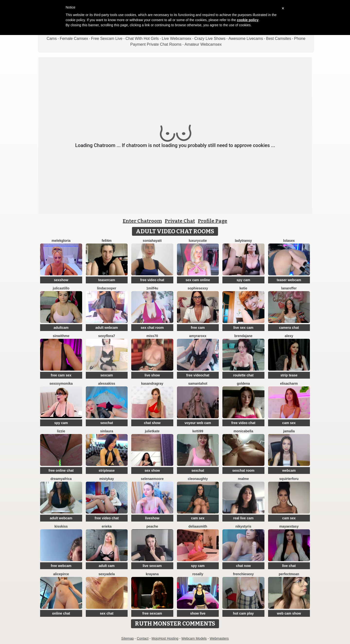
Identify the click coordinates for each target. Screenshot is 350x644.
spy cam (243, 280)
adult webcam (107, 328)
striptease (107, 470)
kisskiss (61, 526)
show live (198, 613)
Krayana (152, 574)
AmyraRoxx (198, 336)
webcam (289, 470)
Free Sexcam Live (107, 39)
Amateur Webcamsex (203, 44)
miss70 (152, 336)
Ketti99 (198, 431)
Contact (143, 638)
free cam (198, 328)
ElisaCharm (289, 383)
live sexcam (152, 566)
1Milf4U (152, 288)
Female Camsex (74, 39)
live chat (289, 566)
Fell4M (107, 241)
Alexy (289, 336)
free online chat (61, 470)
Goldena (243, 383)
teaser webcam (289, 280)
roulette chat (243, 375)
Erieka (107, 526)
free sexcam (152, 613)
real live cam (243, 518)
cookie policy (248, 20)
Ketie (243, 288)
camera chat (289, 328)
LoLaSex (289, 241)
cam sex (289, 423)
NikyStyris (243, 526)
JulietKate (152, 431)
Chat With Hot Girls (142, 39)
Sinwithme (61, 336)
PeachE (152, 526)
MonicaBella (243, 431)
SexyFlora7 (107, 336)
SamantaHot (198, 383)
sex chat (107, 613)
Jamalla (289, 431)
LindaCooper (107, 288)
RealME (243, 479)
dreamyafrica (61, 479)
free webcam (61, 566)
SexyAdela (107, 574)
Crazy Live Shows (210, 39)
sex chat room (152, 328)
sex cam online (198, 280)
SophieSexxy (198, 288)
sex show (152, 470)
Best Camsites (279, 39)
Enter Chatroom (142, 221)
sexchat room (243, 470)
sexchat (107, 423)
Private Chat (180, 221)
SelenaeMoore (152, 479)
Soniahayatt (152, 241)
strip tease (289, 375)
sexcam (107, 375)
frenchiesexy (243, 574)
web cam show (289, 613)
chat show (152, 423)
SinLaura (107, 431)
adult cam (107, 566)
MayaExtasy (289, 526)
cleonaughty (198, 479)
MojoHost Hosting (165, 638)
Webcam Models (194, 638)
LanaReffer (289, 288)
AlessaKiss (107, 383)
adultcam (61, 328)
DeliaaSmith (198, 526)
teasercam (107, 280)
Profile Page (213, 221)
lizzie (61, 431)
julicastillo (61, 288)
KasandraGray (152, 383)
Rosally (198, 574)
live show (152, 375)
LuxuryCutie (198, 241)
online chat (61, 613)
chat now (243, 566)
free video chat (152, 280)
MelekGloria (61, 241)
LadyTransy (243, 241)
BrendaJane (243, 336)
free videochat (198, 375)
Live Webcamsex (177, 39)
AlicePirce (61, 574)
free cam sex (61, 375)
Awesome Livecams (246, 39)
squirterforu (289, 479)
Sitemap (127, 638)
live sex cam (243, 328)
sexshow (61, 280)
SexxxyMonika (61, 383)
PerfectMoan (289, 574)
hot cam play (243, 613)
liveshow (152, 518)
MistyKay (107, 479)
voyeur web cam (198, 423)
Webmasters (219, 638)
